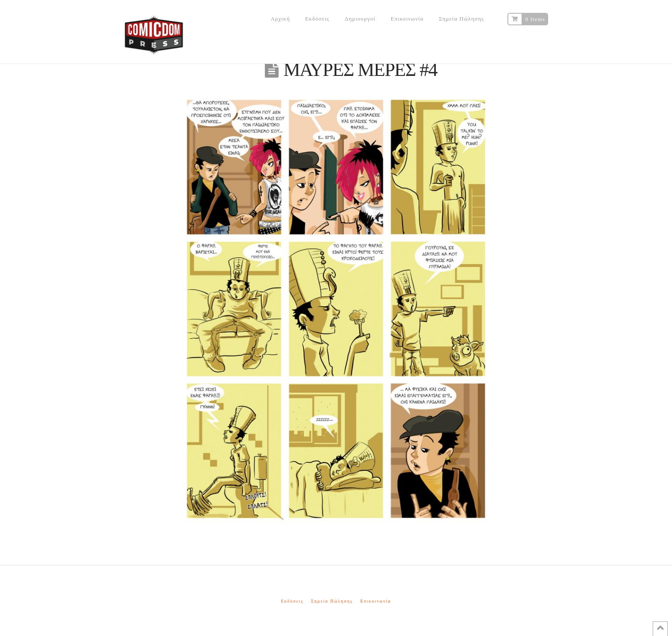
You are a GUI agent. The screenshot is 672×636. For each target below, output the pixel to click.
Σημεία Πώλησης (332, 601)
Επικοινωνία (376, 601)
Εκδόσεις (292, 601)
